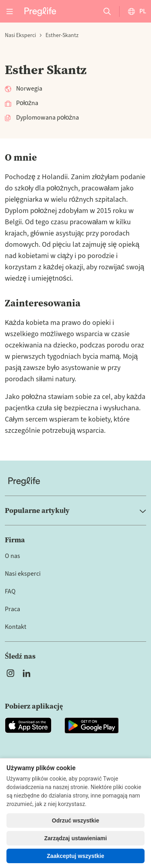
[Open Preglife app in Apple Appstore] (28, 725)
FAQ (10, 591)
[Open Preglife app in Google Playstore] (92, 725)
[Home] (75, 481)
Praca (12, 609)
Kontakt (16, 627)
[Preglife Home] (40, 11)
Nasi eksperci (20, 35)
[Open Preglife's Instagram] (10, 673)
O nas (12, 556)
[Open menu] (10, 11)
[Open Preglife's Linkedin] (28, 673)
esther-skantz (62, 35)
